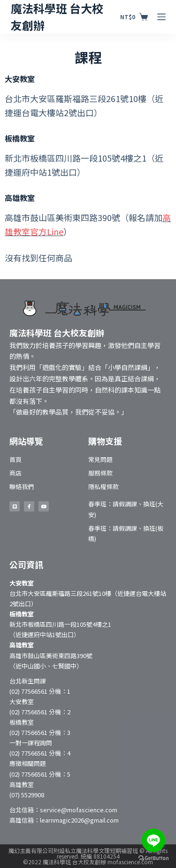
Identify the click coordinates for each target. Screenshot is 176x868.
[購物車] (134, 17)
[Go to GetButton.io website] (153, 858)
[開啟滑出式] (161, 17)
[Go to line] (153, 840)
